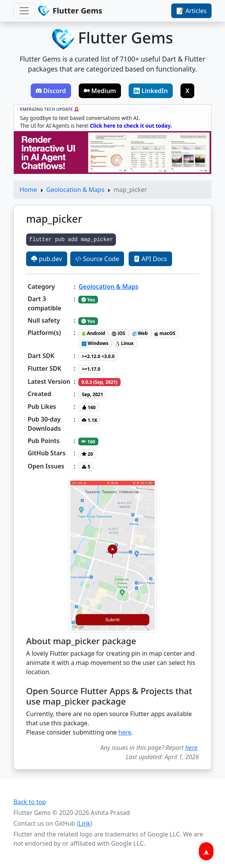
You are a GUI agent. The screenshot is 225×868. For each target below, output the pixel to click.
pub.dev (47, 259)
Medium (100, 91)
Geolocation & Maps (75, 190)
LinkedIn (151, 91)
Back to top (30, 802)
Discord (51, 91)
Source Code (97, 259)
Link (85, 823)
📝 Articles (191, 11)
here (125, 732)
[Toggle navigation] (24, 11)
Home (28, 190)
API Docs (150, 259)
